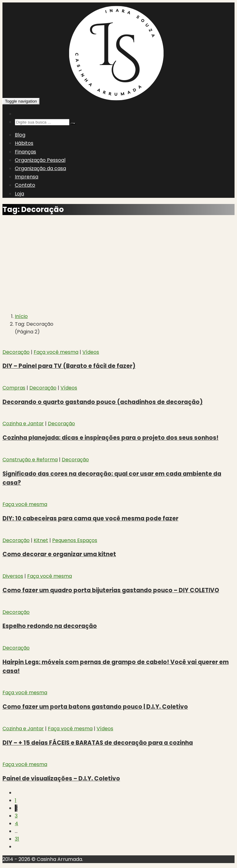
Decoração (16, 352)
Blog (20, 135)
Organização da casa (40, 168)
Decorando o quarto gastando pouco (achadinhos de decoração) (103, 402)
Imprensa (27, 177)
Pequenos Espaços (75, 540)
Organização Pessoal (40, 160)
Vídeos (91, 352)
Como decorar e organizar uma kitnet (59, 554)
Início (21, 316)
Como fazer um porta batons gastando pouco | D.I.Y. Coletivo (95, 707)
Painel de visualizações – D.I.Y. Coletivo (61, 778)
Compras (14, 388)
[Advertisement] (118, 264)
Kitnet (41, 540)
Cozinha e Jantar (23, 424)
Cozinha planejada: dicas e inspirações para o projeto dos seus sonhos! (110, 438)
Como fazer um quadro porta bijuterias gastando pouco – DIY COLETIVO (111, 590)
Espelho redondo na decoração (50, 626)
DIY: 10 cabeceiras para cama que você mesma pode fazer (90, 518)
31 (17, 839)
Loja (19, 194)
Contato (25, 185)
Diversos (13, 576)
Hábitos (24, 143)
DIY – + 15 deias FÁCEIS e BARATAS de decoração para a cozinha (98, 743)
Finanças (25, 152)
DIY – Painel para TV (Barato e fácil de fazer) (69, 366)
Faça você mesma (56, 352)
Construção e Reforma (30, 460)
